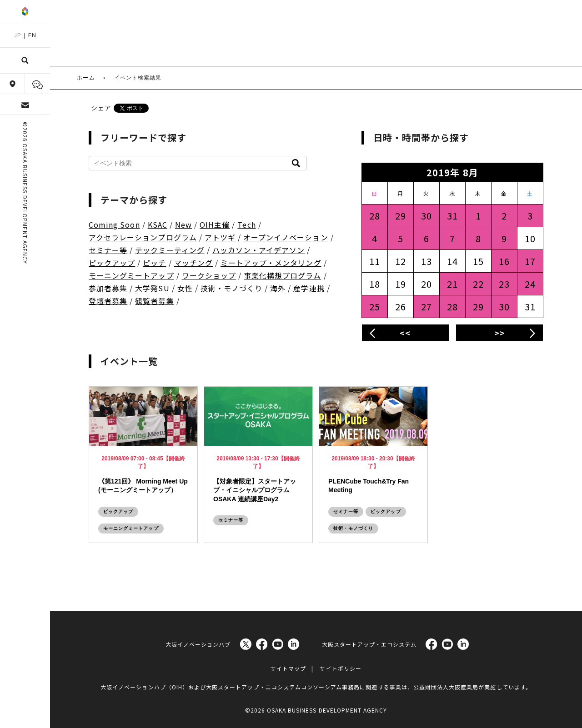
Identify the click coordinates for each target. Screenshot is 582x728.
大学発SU (152, 288)
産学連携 (309, 288)
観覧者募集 (154, 301)
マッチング (193, 263)
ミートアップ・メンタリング (271, 263)
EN (32, 35)
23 (504, 284)
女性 (185, 288)
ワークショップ (209, 275)
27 (426, 307)
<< (405, 333)
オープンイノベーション (286, 237)
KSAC (158, 224)
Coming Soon (114, 224)
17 (530, 261)
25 (375, 307)
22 (478, 284)
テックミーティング (170, 250)
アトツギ (220, 237)
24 (530, 284)
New (183, 224)
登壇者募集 (108, 301)
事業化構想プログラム (283, 275)
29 (401, 216)
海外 (278, 288)
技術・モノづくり (231, 288)
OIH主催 (215, 224)
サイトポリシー (340, 663)
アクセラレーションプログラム (143, 237)
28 (375, 216)
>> (500, 333)
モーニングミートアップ (131, 275)
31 (452, 216)
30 (426, 216)
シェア (101, 108)
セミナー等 (108, 250)
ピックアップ (112, 263)
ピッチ (154, 263)
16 (504, 261)
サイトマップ (288, 663)
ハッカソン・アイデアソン (259, 250)
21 (452, 284)
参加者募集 (108, 288)
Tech (246, 224)
